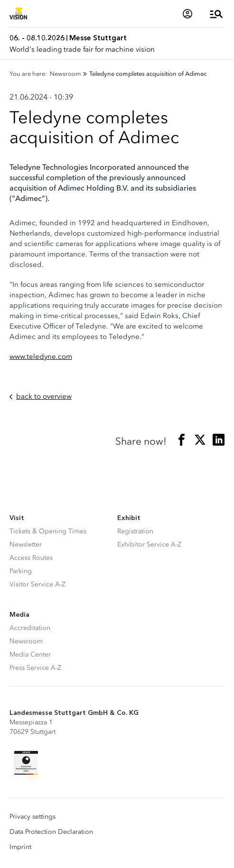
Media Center (30, 654)
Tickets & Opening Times (48, 531)
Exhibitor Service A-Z (149, 544)
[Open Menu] (216, 14)
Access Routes (31, 558)
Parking (21, 571)
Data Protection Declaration (51, 832)
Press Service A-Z (35, 668)
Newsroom (26, 641)
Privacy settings (33, 817)
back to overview (41, 397)
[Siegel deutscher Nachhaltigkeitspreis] (26, 763)
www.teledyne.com (41, 356)
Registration (135, 531)
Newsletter (26, 544)
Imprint (20, 847)
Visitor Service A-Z (37, 584)
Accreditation (30, 628)
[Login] (187, 14)
